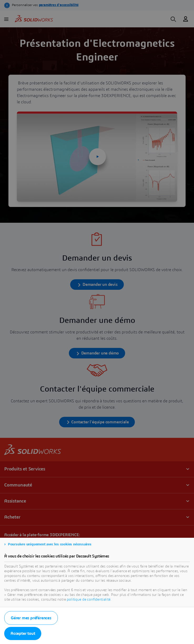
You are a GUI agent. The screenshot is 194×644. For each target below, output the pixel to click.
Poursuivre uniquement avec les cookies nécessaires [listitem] (50, 544)
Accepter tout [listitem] (23, 633)
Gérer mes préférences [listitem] (31, 618)
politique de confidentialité (89, 600)
